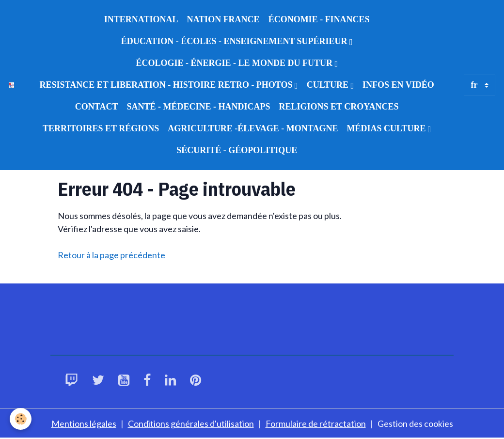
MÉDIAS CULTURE (387, 128)
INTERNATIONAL (141, 19)
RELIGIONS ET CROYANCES (339, 107)
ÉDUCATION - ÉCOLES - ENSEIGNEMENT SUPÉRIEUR (235, 41)
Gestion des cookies (415, 423)
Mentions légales (84, 423)
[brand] (11, 85)
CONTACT (97, 107)
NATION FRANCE (223, 19)
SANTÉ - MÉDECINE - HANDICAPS (198, 107)
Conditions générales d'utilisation (191, 423)
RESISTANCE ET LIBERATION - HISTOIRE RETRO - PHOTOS (167, 85)
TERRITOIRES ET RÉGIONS (101, 128)
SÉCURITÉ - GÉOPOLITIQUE (237, 150)
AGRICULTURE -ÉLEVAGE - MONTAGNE (253, 128)
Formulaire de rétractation (316, 423)
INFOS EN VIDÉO (398, 85)
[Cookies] (21, 419)
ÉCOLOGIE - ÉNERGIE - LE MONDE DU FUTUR (235, 63)
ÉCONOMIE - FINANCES (319, 19)
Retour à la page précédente (111, 255)
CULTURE (329, 85)
